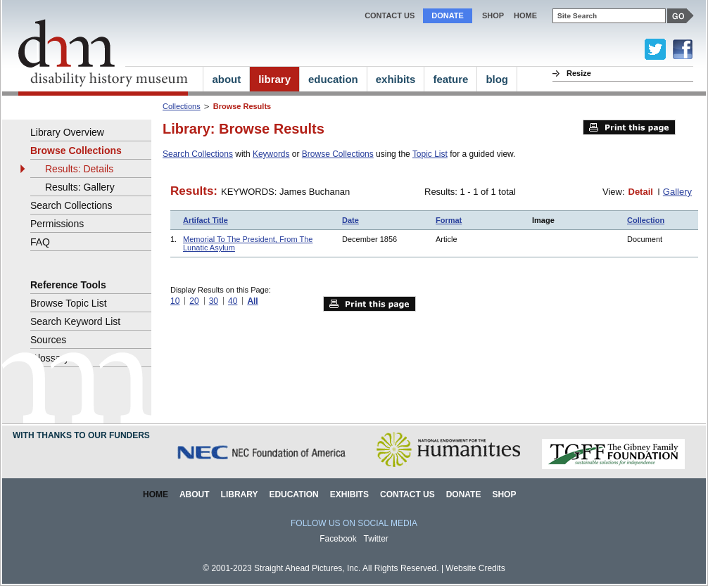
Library (240, 494)
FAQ (40, 242)
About (195, 494)
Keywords (271, 154)
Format (449, 220)
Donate (448, 15)
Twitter (376, 539)
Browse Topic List (69, 303)
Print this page (629, 127)
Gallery (677, 192)
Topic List (430, 154)
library (274, 79)
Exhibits (349, 494)
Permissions (57, 224)
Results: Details (79, 169)
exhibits (396, 79)
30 (214, 301)
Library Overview (67, 132)
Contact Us (390, 15)
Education (293, 494)
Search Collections (198, 154)
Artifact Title (206, 220)
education (333, 79)
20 (194, 301)
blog (497, 79)
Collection (646, 220)
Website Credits (475, 568)
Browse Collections (338, 154)
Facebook (338, 539)
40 (233, 301)
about (226, 79)
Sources (48, 340)
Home (156, 494)
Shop (493, 15)
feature (450, 79)
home (525, 15)
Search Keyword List (75, 321)
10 (175, 301)
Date (350, 220)
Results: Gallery (80, 187)
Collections (182, 106)
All (252, 301)
